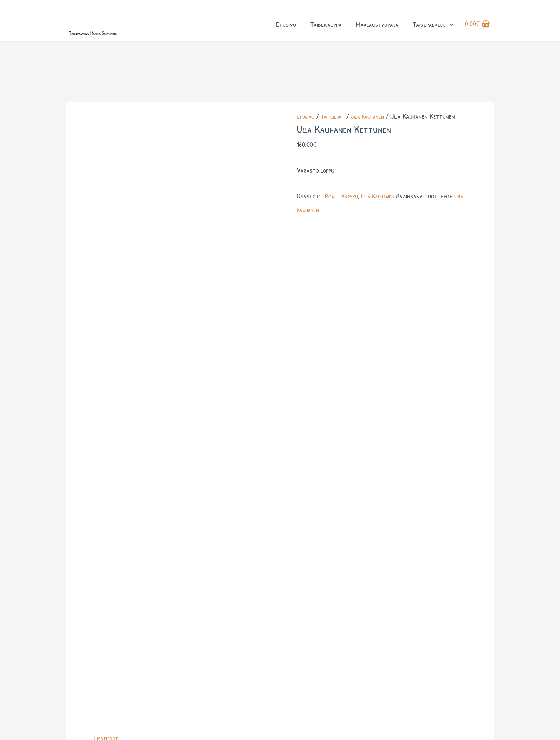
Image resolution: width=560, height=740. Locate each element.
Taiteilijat (336, 146)
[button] (450, 32)
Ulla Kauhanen (374, 146)
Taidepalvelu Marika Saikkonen (121, 46)
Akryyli (352, 226)
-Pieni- (331, 226)
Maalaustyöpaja (377, 32)
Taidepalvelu (433, 32)
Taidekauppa (326, 32)
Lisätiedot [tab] (107, 252)
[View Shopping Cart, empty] (477, 32)
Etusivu (286, 32)
